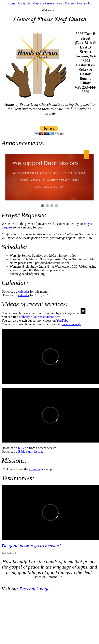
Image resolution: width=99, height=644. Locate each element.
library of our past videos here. (41, 317)
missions (35, 469)
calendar (24, 291)
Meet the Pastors (43, 3)
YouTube (62, 320)
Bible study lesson (30, 452)
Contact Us (84, 3)
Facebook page (71, 324)
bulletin (23, 448)
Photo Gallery (66, 3)
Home (11, 3)
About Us (24, 3)
